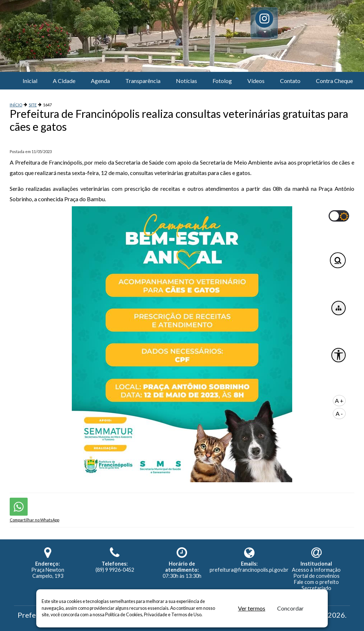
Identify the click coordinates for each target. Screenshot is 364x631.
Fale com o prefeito (316, 582)
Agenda (100, 81)
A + (339, 400)
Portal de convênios (316, 576)
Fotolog (222, 81)
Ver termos (252, 608)
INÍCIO (16, 105)
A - (339, 413)
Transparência (143, 81)
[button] (264, 23)
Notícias (186, 81)
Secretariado (316, 588)
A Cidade (64, 81)
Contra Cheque (334, 81)
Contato (290, 81)
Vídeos (256, 81)
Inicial (30, 81)
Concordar (290, 608)
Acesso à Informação (316, 570)
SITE (33, 105)
